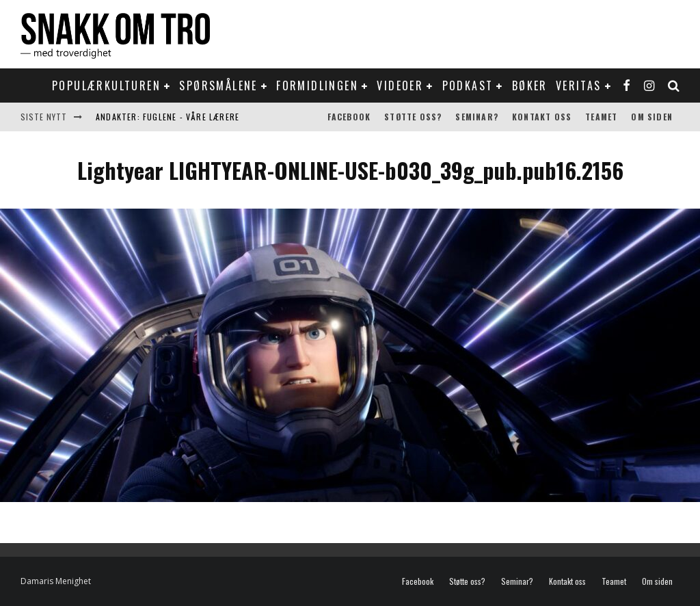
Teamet (601, 117)
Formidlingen (317, 85)
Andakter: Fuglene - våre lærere (167, 117)
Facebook (349, 117)
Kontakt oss (542, 117)
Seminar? (477, 117)
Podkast (468, 85)
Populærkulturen (106, 85)
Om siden (652, 117)
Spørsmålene (218, 85)
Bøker (530, 85)
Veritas (579, 85)
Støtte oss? (413, 117)
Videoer (400, 85)
